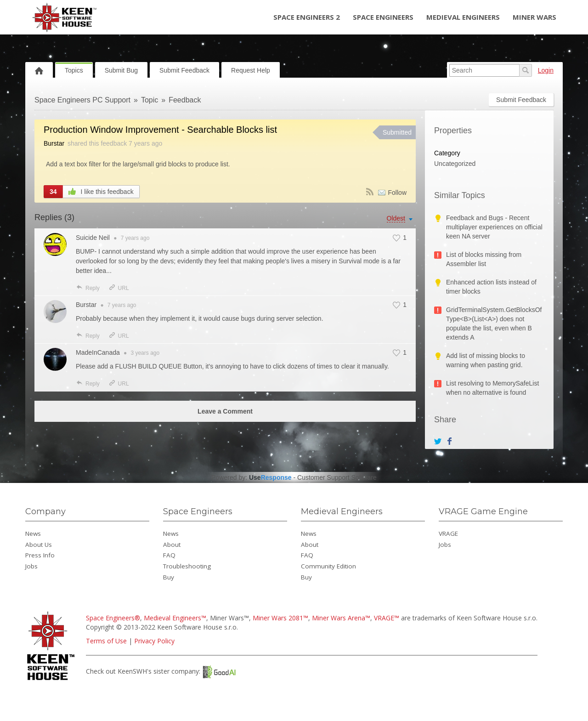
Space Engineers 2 (307, 17)
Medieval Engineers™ (175, 618)
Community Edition (328, 566)
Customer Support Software (337, 477)
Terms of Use (106, 641)
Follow (397, 193)
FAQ (169, 555)
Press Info (40, 555)
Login (546, 70)
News (33, 534)
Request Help (251, 70)
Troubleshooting (187, 566)
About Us (39, 545)
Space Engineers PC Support (82, 100)
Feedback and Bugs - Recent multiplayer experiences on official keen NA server (494, 227)
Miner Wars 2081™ (280, 618)
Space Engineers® (113, 618)
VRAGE (448, 534)
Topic (150, 100)
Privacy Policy (154, 641)
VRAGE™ (387, 618)
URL (119, 288)
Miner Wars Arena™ (341, 618)
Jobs (31, 566)
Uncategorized (455, 164)
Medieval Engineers (463, 17)
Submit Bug (121, 70)
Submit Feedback (184, 70)
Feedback (185, 100)
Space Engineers (383, 17)
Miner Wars (534, 17)
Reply (88, 288)
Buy (169, 577)
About (172, 545)
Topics (74, 70)
